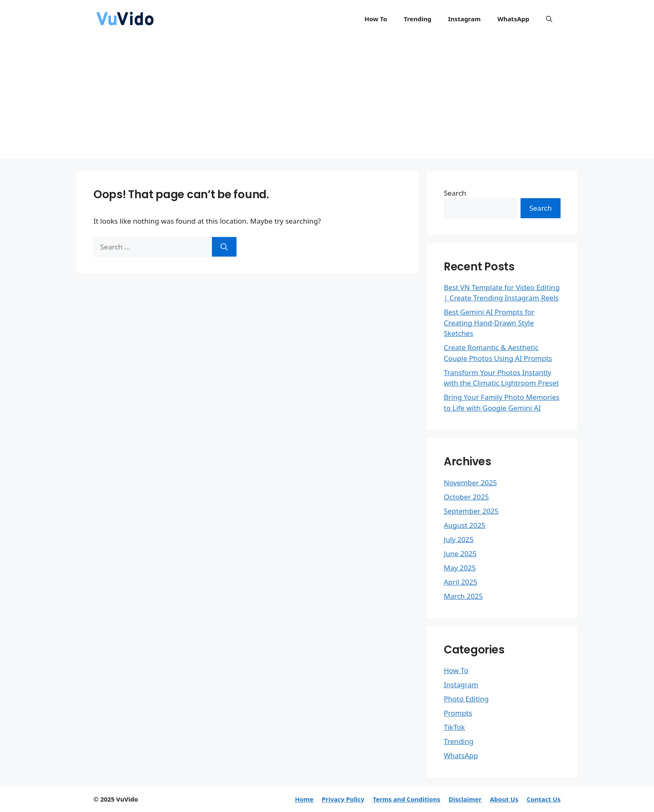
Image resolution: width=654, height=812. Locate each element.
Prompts (458, 713)
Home (304, 799)
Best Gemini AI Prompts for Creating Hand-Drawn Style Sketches (489, 323)
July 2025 (459, 539)
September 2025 (471, 511)
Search (455, 193)
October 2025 (466, 497)
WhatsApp (513, 19)
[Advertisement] (327, 100)
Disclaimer (465, 799)
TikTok (454, 727)
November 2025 (470, 483)
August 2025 (465, 525)
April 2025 (460, 582)
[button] (549, 19)
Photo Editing (466, 699)
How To (376, 19)
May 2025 (460, 568)
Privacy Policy (343, 799)
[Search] (224, 247)
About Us (504, 799)
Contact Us (544, 799)
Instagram (464, 19)
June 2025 (460, 554)
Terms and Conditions (407, 799)
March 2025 (463, 596)
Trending (418, 19)
